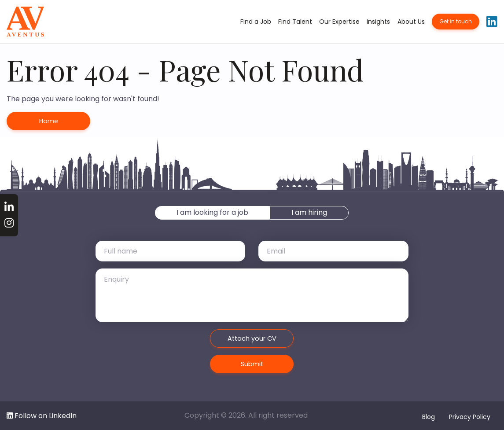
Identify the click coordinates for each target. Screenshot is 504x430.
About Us (411, 22)
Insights (378, 22)
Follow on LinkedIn (42, 416)
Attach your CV (252, 338)
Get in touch (456, 21)
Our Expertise (339, 22)
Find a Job (256, 22)
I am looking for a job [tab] (212, 212)
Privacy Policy (470, 417)
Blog (429, 417)
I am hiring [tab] (309, 212)
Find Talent (295, 22)
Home (49, 121)
